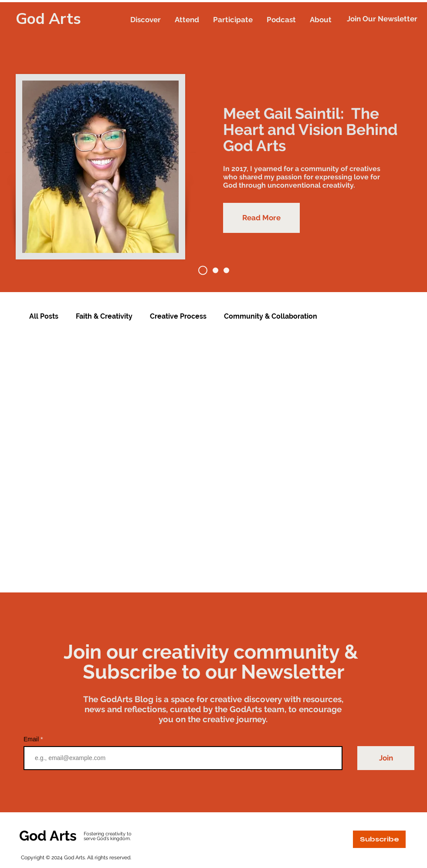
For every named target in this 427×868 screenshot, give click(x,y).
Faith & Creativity (104, 316)
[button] (146, 20)
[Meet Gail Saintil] (203, 271)
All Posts (44, 316)
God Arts (48, 19)
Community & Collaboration (271, 316)
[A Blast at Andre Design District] (226, 271)
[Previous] (47, 147)
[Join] (386, 758)
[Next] (380, 147)
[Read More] (261, 218)
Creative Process (178, 316)
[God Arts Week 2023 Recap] (215, 271)
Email (32, 739)
